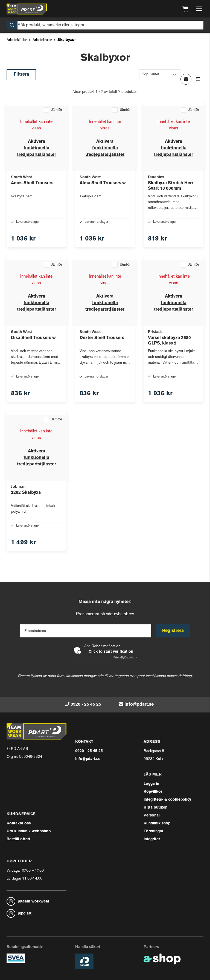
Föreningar (153, 831)
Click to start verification (111, 652)
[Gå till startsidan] (27, 9)
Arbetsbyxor (42, 40)
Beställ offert (18, 839)
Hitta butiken (155, 808)
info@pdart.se (139, 705)
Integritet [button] (152, 839)
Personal (152, 816)
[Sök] (105, 25)
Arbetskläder (17, 40)
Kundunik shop (157, 823)
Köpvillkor (153, 792)
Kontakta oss (19, 823)
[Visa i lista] (198, 79)
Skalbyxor (67, 40)
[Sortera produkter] (160, 75)
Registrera (173, 631)
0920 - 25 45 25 (86, 705)
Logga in (151, 784)
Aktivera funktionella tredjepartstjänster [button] (37, 148)
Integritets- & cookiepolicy (167, 800)
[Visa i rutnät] (186, 79)
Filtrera (21, 75)
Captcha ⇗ (125, 658)
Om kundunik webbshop (29, 831)
